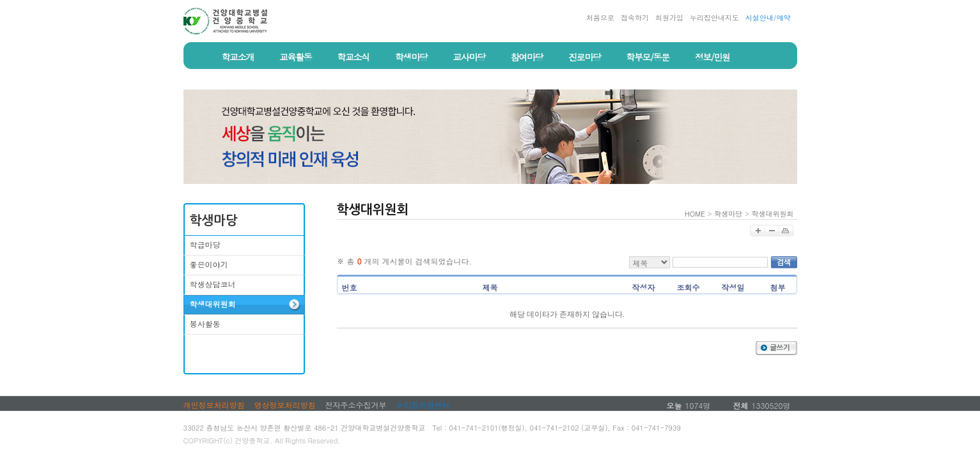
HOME (695, 214)
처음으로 (600, 18)
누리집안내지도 (714, 18)
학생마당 (728, 214)
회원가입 (669, 18)
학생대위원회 (773, 214)
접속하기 (635, 18)
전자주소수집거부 (356, 405)
